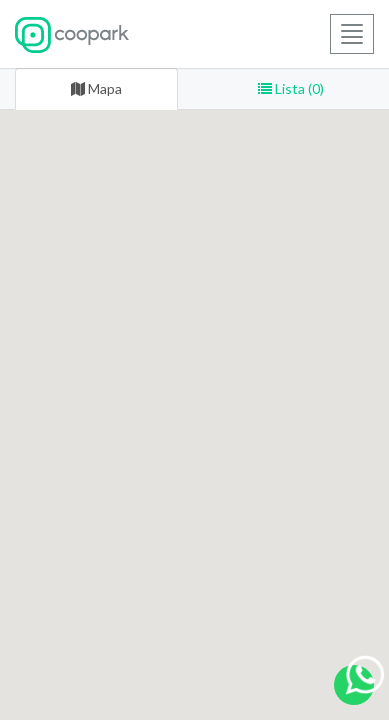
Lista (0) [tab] (291, 88)
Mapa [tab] (96, 88)
